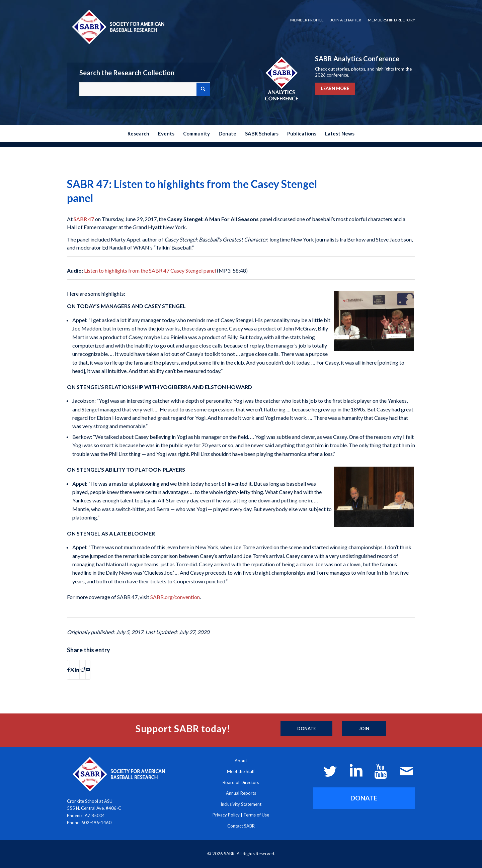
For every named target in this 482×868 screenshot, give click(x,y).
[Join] (364, 729)
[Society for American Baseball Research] (117, 27)
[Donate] (306, 729)
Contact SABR (241, 826)
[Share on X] (72, 670)
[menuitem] (307, 20)
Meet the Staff (241, 771)
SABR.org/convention (175, 597)
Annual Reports (241, 793)
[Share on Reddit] (83, 670)
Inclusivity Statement (241, 804)
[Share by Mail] (88, 670)
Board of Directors (241, 782)
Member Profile (307, 20)
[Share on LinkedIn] (77, 670)
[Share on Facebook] (68, 670)
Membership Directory (391, 20)
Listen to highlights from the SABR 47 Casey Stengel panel (150, 270)
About (241, 761)
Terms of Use (256, 815)
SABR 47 (84, 219)
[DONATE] (364, 798)
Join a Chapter (346, 20)
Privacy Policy (226, 815)
